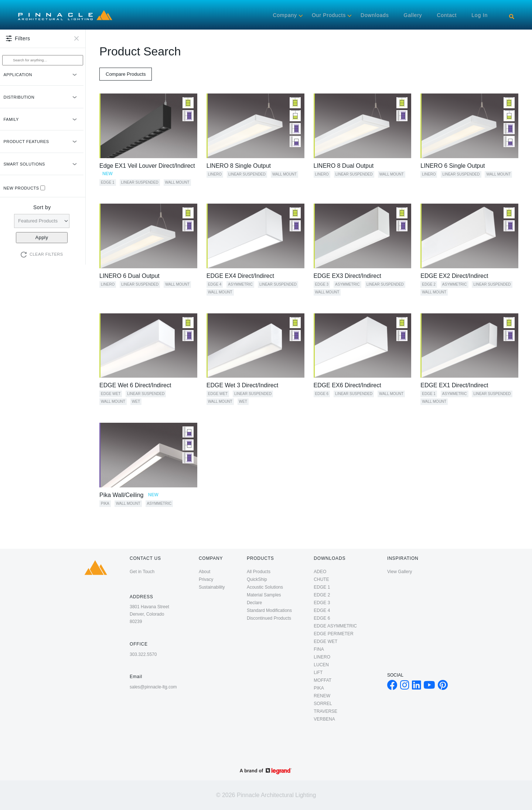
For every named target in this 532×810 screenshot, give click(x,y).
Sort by (42, 207)
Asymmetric (240, 284)
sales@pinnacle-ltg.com (153, 687)
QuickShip (257, 579)
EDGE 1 (108, 182)
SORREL (323, 704)
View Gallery (400, 572)
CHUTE (321, 579)
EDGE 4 (215, 284)
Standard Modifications (269, 610)
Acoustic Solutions (265, 587)
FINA (319, 649)
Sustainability (212, 587)
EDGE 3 (322, 284)
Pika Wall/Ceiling (129, 495)
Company (285, 15)
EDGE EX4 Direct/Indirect (240, 276)
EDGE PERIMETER (333, 634)
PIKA (105, 503)
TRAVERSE (325, 711)
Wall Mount (177, 182)
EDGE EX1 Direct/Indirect (454, 385)
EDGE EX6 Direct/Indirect (347, 385)
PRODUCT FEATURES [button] (42, 145)
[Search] (512, 17)
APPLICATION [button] (42, 78)
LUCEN (321, 665)
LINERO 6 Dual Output (129, 276)
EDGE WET (111, 394)
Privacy (206, 579)
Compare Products (126, 74)
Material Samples (264, 595)
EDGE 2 (429, 284)
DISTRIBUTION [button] (42, 100)
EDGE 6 (322, 394)
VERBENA (324, 719)
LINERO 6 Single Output (453, 166)
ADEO (320, 572)
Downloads (375, 15)
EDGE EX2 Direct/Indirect (454, 276)
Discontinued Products (269, 618)
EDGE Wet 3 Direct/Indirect (242, 385)
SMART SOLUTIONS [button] (42, 167)
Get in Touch (142, 572)
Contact (447, 15)
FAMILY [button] (42, 122)
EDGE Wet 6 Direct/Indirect (135, 385)
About (204, 572)
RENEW (322, 696)
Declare (254, 603)
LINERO (215, 174)
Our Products (329, 15)
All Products (259, 572)
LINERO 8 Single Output (239, 166)
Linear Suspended (140, 182)
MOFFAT (323, 680)
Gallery (413, 15)
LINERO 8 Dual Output (344, 166)
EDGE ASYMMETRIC (335, 626)
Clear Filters (46, 254)
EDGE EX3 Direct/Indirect (347, 276)
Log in (480, 15)
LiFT (318, 673)
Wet (136, 401)
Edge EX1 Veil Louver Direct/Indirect (147, 169)
